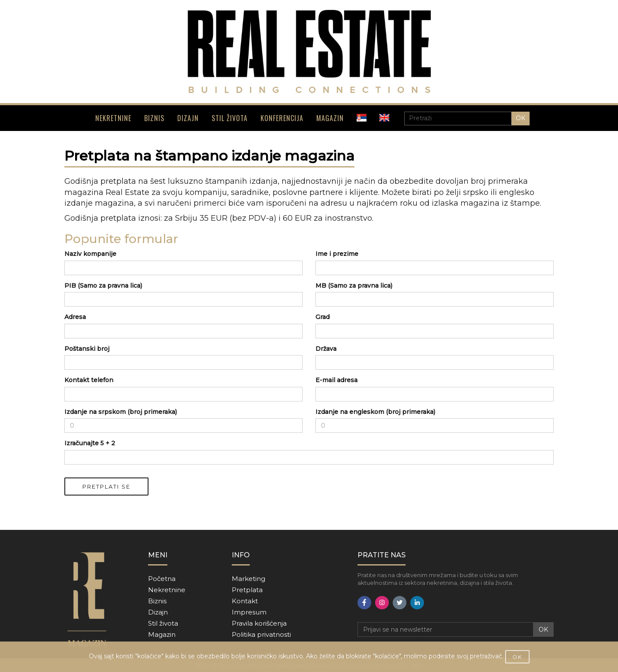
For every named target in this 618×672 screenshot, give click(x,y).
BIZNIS (154, 118)
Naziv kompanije (90, 254)
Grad (323, 317)
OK (521, 118)
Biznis (157, 601)
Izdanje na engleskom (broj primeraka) (375, 412)
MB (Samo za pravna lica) (354, 286)
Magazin (162, 634)
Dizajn (158, 612)
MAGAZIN (330, 118)
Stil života (163, 623)
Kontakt (245, 601)
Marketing (248, 579)
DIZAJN (188, 118)
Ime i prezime (337, 254)
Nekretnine (167, 590)
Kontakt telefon (89, 380)
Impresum (249, 612)
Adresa (75, 317)
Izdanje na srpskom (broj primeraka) (121, 412)
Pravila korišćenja (259, 623)
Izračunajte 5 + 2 (90, 443)
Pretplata (247, 590)
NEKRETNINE (113, 118)
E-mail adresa (336, 380)
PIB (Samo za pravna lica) (103, 286)
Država (326, 349)
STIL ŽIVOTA (230, 118)
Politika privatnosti (261, 634)
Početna (162, 579)
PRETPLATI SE (106, 487)
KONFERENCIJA (282, 118)
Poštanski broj (87, 349)
